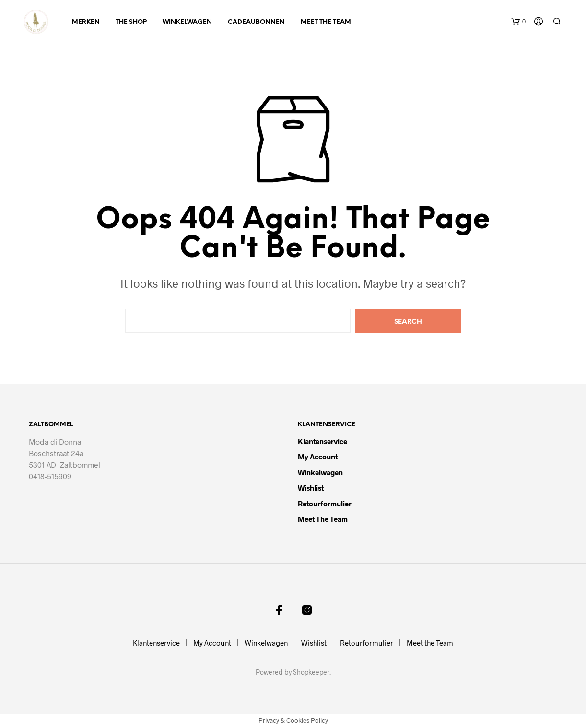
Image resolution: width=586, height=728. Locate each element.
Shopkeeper (311, 672)
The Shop (131, 22)
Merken (86, 22)
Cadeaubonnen (256, 22)
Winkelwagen (187, 22)
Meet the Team (326, 22)
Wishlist (311, 488)
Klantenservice (322, 441)
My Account (318, 457)
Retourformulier (325, 504)
